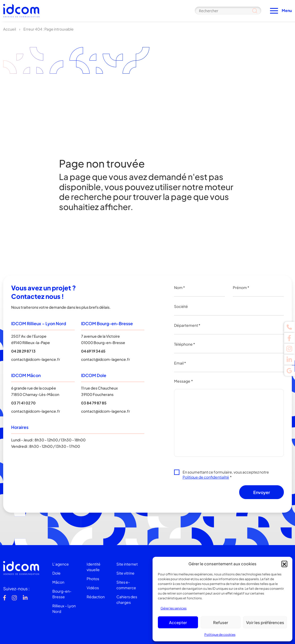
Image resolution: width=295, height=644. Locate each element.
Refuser (221, 622)
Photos (93, 579)
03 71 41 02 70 (23, 403)
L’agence (61, 564)
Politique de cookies (220, 635)
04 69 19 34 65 (93, 351)
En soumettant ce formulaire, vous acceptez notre (226, 474)
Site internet (127, 564)
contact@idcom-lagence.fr (36, 359)
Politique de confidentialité (206, 477)
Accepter (178, 622)
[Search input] (228, 11)
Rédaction (96, 597)
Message (184, 381)
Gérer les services (174, 608)
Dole (56, 573)
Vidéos (93, 588)
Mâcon (58, 582)
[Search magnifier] (255, 11)
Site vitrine (125, 573)
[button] (284, 564)
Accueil (10, 29)
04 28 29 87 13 (23, 351)
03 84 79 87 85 (94, 403)
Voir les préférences (265, 622)
